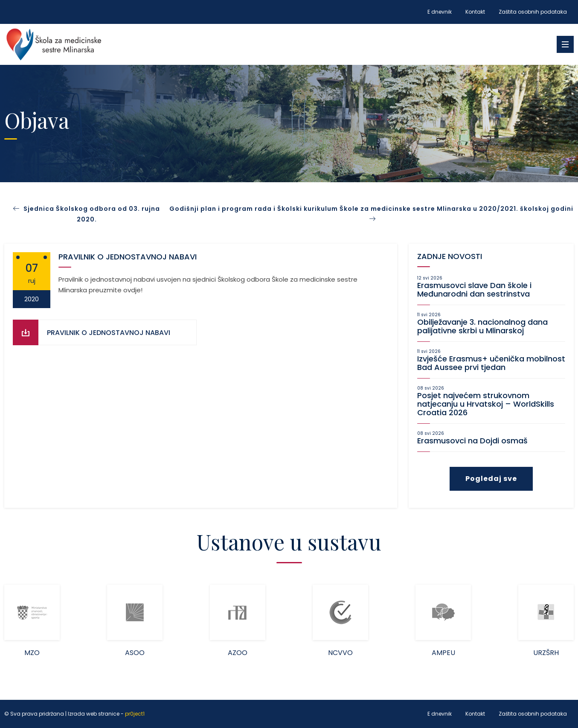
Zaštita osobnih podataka (533, 12)
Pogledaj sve (491, 479)
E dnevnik (440, 12)
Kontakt (475, 12)
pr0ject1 (135, 714)
